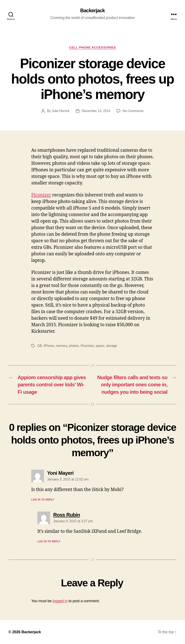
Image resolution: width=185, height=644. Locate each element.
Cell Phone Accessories (92, 47)
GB (40, 346)
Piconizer (41, 195)
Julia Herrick (61, 111)
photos (74, 346)
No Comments (133, 111)
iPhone (49, 346)
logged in (60, 601)
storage (111, 346)
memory (62, 346)
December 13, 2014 (96, 111)
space (100, 346)
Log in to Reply (43, 500)
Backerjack (93, 11)
